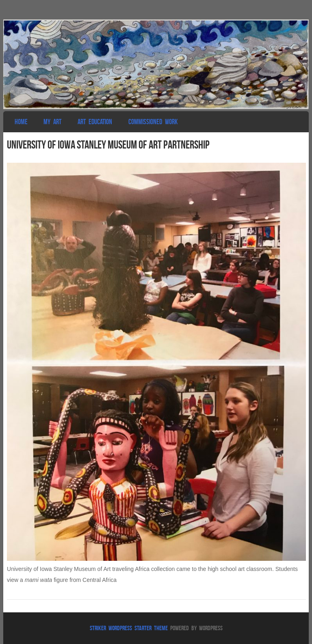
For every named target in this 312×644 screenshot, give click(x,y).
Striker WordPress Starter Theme (129, 628)
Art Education (95, 122)
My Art (52, 122)
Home (21, 122)
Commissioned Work (153, 122)
